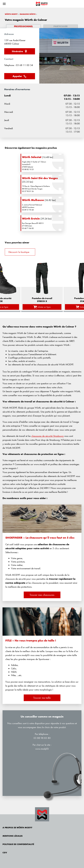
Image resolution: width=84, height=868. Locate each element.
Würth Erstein (31, 218)
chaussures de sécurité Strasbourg (47, 436)
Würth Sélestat (32, 157)
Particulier (61, 26)
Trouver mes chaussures (42, 595)
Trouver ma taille (42, 698)
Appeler (20, 76)
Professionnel (23, 26)
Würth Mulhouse (33, 200)
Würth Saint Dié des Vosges (40, 178)
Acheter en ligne (42, 307)
